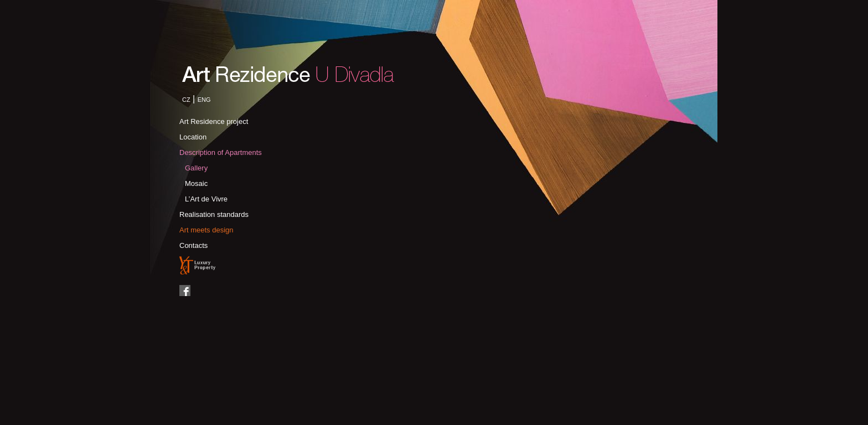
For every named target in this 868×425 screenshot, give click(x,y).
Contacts (193, 245)
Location (193, 137)
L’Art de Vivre (206, 199)
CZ (186, 100)
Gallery (196, 168)
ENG (204, 100)
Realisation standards (214, 214)
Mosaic (196, 183)
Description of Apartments (221, 152)
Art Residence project (214, 121)
